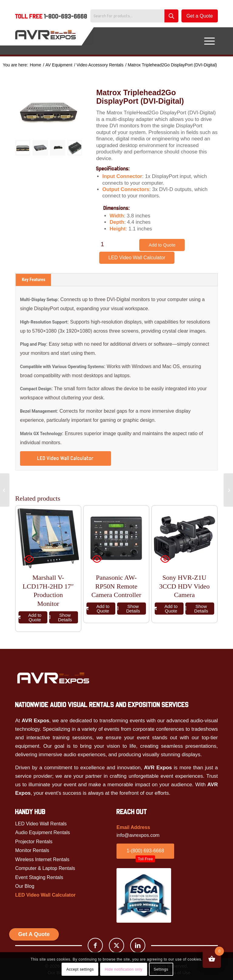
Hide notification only (123, 969)
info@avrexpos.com (138, 835)
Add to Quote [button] (30, 617)
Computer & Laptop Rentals (45, 868)
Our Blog (25, 886)
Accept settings (80, 969)
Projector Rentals (34, 842)
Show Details (61, 617)
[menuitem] (51, 17)
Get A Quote (34, 934)
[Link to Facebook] (95, 945)
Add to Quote (162, 245)
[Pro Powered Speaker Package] (5, 490)
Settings (161, 969)
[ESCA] (144, 895)
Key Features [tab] (34, 280)
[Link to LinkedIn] (138, 945)
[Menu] (209, 41)
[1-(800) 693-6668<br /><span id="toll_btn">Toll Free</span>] (145, 851)
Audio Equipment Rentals (43, 832)
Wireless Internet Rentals (42, 859)
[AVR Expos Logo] (46, 41)
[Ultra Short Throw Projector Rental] (228, 490)
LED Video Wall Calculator (137, 258)
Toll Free (51, 16)
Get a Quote (199, 16)
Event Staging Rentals (39, 877)
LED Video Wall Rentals (41, 824)
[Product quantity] (102, 244)
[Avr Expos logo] (53, 678)
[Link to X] (116, 945)
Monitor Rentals (32, 850)
